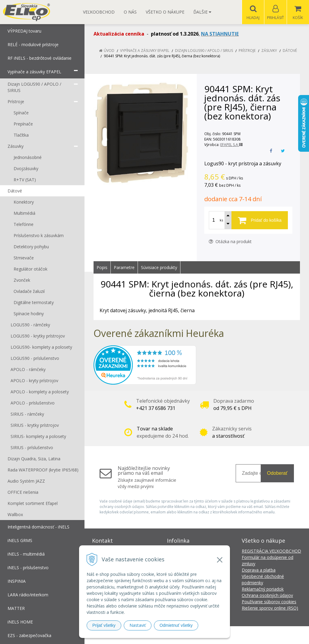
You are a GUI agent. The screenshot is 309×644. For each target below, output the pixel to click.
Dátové (290, 51)
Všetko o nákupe (165, 12)
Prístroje (247, 51)
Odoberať (277, 473)
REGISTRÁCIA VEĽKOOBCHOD (271, 551)
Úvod (109, 51)
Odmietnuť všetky (176, 625)
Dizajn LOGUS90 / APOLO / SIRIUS (204, 51)
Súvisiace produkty (159, 268)
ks (221, 220)
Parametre (124, 268)
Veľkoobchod (99, 12)
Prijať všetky (104, 625)
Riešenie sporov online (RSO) (270, 608)
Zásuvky (269, 51)
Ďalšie (202, 12)
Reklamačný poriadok (263, 589)
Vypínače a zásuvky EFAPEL (145, 51)
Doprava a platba (259, 570)
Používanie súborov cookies (269, 602)
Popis (102, 268)
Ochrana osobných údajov (267, 596)
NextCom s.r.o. (263, 635)
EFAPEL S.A (231, 145)
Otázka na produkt (230, 242)
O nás (130, 12)
